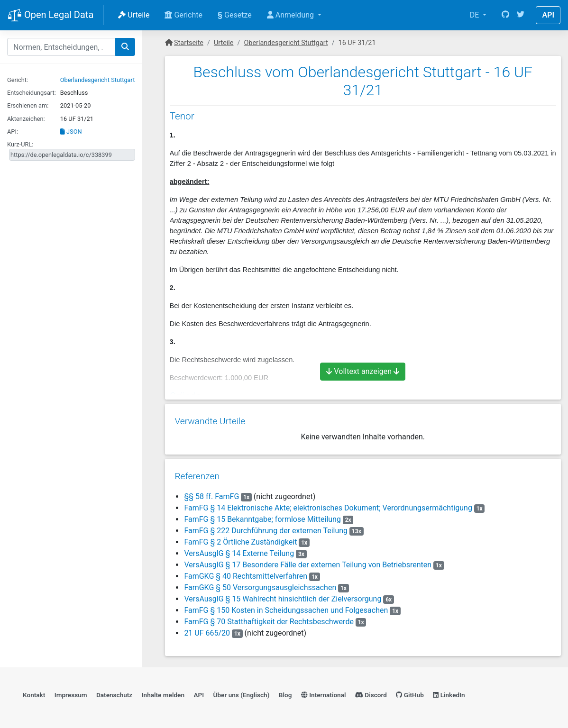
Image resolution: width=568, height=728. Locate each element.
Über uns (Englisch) (242, 692)
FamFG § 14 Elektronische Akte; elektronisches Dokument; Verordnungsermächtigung (328, 505)
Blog (285, 692)
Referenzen (197, 473)
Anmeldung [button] (291, 15)
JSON (71, 132)
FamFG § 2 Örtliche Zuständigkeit (240, 539)
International (324, 692)
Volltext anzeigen (363, 371)
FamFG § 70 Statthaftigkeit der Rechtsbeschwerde (269, 618)
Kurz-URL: (20, 144)
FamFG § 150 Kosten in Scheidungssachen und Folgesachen (286, 607)
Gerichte (183, 15)
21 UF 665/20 (207, 630)
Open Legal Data (50, 16)
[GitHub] (505, 15)
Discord (371, 692)
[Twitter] (521, 15)
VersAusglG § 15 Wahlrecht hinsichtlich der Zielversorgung (283, 596)
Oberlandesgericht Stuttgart (98, 80)
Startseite (189, 43)
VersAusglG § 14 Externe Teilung (239, 550)
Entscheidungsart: (32, 93)
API (548, 15)
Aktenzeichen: (26, 119)
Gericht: (18, 80)
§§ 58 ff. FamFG (211, 493)
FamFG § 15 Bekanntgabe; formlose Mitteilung (262, 516)
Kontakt (34, 692)
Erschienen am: (28, 105)
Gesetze (235, 15)
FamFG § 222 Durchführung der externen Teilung (266, 527)
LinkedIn (449, 692)
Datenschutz (114, 692)
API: (13, 132)
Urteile (134, 15)
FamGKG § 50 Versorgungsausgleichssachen (260, 584)
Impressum (71, 692)
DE (476, 15)
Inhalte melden (163, 692)
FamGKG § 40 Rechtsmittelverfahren (246, 573)
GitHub (410, 692)
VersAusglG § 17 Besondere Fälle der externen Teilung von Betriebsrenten (308, 561)
